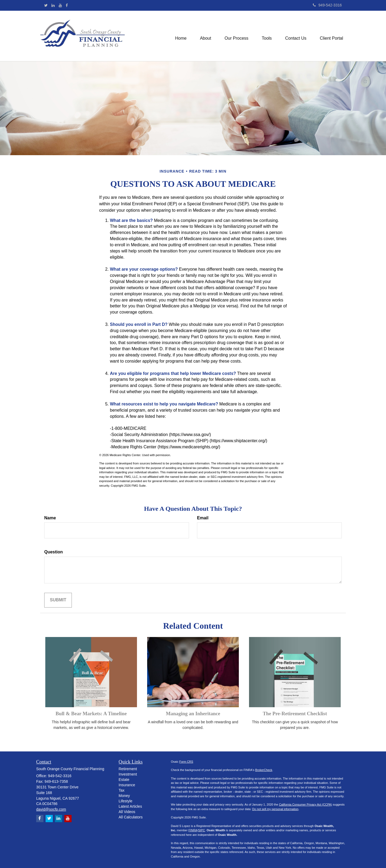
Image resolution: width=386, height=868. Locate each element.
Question (53, 552)
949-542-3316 (327, 5)
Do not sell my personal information (275, 809)
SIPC (202, 830)
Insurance (127, 785)
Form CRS (186, 762)
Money (124, 796)
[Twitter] (46, 5)
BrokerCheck (264, 770)
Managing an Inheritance (193, 714)
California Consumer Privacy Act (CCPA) (306, 804)
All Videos (127, 812)
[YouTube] (60, 5)
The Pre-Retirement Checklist (295, 714)
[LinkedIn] (53, 5)
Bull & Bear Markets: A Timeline (91, 714)
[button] (206, 36)
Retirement (128, 769)
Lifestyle (126, 801)
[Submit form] (58, 600)
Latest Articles (130, 806)
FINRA (193, 830)
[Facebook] (67, 5)
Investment (128, 774)
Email (203, 518)
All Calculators (131, 817)
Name (50, 518)
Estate (124, 780)
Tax (122, 790)
